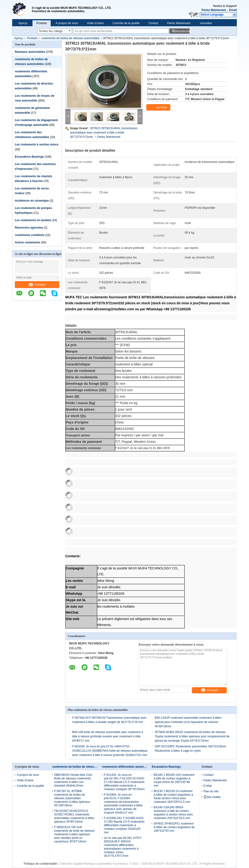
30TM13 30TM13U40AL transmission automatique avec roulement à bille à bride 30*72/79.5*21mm (104, 133)
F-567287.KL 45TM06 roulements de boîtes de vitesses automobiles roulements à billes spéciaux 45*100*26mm (72, 798)
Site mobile (212, 797)
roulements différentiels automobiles (127, 767)
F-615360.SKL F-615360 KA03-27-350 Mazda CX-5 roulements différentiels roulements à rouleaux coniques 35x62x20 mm (124, 825)
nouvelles (206, 23)
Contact (153, 23)
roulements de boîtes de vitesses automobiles (70, 38)
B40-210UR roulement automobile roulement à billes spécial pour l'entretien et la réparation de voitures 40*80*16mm (188, 722)
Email (233, 10)
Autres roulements (27, 242)
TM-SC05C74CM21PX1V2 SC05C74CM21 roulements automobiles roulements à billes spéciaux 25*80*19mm (74, 816)
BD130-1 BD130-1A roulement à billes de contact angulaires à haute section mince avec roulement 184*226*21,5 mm (173, 796)
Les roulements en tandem (33, 220)
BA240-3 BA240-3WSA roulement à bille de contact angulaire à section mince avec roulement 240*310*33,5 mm (173, 813)
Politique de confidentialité (40, 864)
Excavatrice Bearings (29, 157)
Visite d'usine (95, 23)
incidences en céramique (32, 201)
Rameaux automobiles (30, 52)
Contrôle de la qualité (126, 23)
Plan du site (211, 791)
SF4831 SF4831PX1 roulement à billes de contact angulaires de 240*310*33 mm (174, 827)
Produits (42, 23)
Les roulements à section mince (37, 145)
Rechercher (182, 31)
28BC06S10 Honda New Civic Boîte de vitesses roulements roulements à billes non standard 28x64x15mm (73, 780)
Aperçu (23, 23)
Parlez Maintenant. (214, 10)
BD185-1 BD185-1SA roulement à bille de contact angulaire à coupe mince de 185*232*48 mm (174, 780)
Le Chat (159, 107)
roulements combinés (30, 235)
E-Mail (208, 786)
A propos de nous (67, 23)
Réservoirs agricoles (29, 228)
